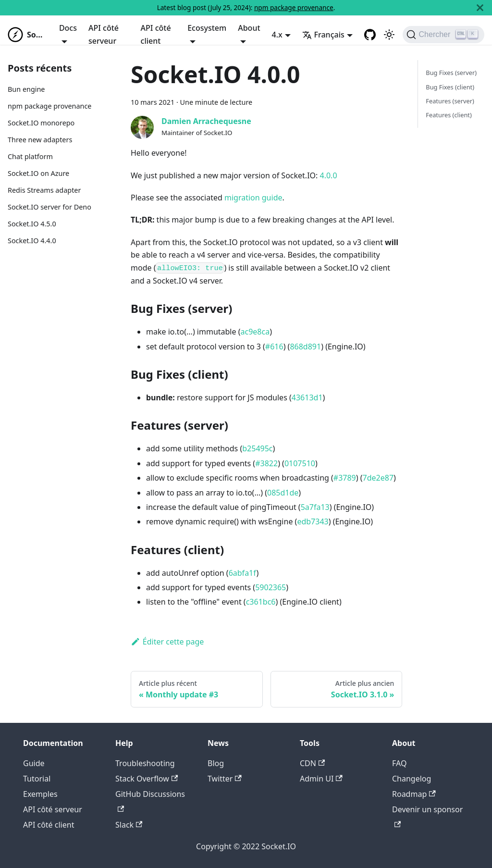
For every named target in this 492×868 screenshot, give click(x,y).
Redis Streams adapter (44, 190)
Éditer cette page (167, 642)
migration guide (253, 198)
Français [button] (323, 35)
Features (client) (449, 115)
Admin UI (321, 779)
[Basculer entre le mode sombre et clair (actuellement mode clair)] (389, 35)
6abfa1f (243, 573)
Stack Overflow (147, 779)
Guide (34, 763)
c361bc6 (261, 602)
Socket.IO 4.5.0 (32, 224)
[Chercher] (443, 35)
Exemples (40, 794)
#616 (274, 347)
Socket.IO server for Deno (49, 207)
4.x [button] (277, 35)
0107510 (300, 463)
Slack (129, 825)
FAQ (399, 763)
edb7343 (313, 521)
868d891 (305, 347)
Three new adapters (40, 140)
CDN (312, 763)
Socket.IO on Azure (38, 173)
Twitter (225, 779)
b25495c (257, 448)
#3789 (345, 478)
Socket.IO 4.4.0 (32, 241)
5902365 (271, 587)
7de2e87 (378, 478)
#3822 (266, 463)
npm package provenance (294, 7)
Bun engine (26, 89)
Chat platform (30, 156)
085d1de (283, 493)
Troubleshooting (145, 763)
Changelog (412, 779)
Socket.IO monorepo (41, 123)
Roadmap (414, 794)
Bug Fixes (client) (450, 87)
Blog (216, 763)
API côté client (156, 34)
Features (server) (450, 101)
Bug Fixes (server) (451, 73)
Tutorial (37, 779)
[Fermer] (480, 8)
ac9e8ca (255, 332)
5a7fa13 (315, 507)
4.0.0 (329, 175)
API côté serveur (104, 34)
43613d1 (307, 397)
